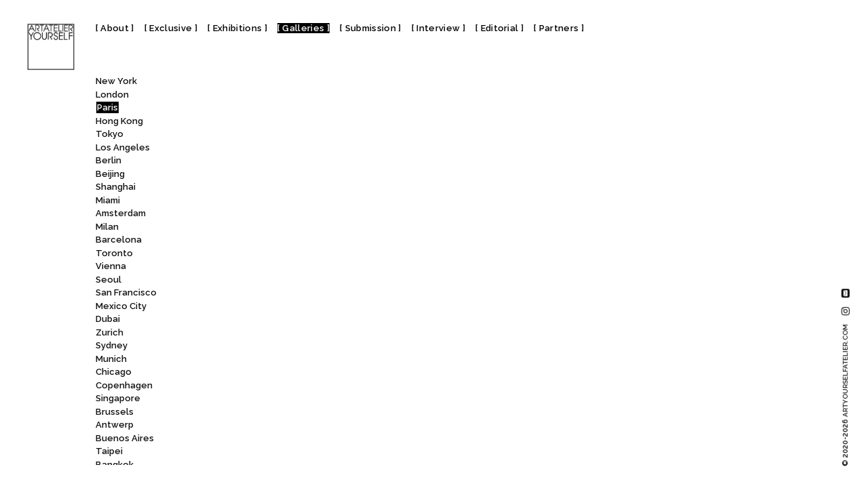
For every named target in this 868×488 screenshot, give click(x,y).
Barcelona (119, 240)
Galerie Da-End (251, 202)
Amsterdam (121, 213)
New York (116, 81)
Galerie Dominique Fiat (263, 334)
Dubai (108, 319)
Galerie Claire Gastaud (263, 109)
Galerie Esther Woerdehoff (274, 466)
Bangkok (115, 465)
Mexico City (121, 306)
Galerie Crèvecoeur (262, 175)
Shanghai (116, 187)
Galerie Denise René (263, 255)
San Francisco (126, 292)
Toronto (114, 253)
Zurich (110, 332)
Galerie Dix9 (243, 307)
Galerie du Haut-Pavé (265, 360)
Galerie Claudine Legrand (274, 136)
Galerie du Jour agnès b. (271, 374)
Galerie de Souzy (252, 242)
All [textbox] (210, 84)
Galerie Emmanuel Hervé (270, 427)
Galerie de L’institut (259, 228)
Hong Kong (119, 121)
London (112, 95)
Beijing (110, 174)
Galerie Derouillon (258, 268)
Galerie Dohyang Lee (263, 321)
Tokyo (110, 134)
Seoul (108, 280)
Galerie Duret (249, 400)
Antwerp (115, 425)
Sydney (112, 345)
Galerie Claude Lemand (268, 122)
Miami (108, 200)
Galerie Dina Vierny (259, 294)
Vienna (111, 266)
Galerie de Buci (252, 215)
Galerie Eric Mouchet (264, 453)
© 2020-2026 (845, 395)
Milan (107, 227)
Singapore (118, 398)
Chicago (114, 372)
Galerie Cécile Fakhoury (266, 189)
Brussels (115, 412)
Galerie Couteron (255, 162)
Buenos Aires (125, 438)
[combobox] (261, 84)
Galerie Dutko (248, 413)
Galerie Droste (246, 347)
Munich (111, 359)
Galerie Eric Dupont (260, 440)
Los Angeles (123, 147)
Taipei (109, 451)
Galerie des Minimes (261, 281)
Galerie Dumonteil (253, 387)
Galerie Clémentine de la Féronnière (299, 149)
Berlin (108, 160)
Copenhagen (124, 385)
